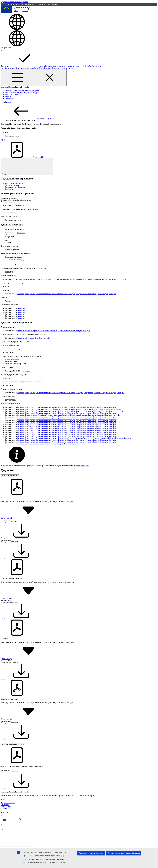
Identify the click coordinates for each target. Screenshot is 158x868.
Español (43, 66)
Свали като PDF (23, 157)
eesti (61, 66)
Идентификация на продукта (16, 183)
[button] (7, 140)
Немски (33, 294)
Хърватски (36, 331)
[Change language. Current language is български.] (18, 29)
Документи (9, 189)
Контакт (4, 816)
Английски (21, 206)
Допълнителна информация (15, 187)
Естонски (26, 279)
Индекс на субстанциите (14, 95)
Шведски (108, 279)
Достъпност (5, 809)
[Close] (2, 830)
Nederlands (19, 68)
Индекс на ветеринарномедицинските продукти (22, 93)
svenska (62, 68)
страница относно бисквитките (35, 856)
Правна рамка (6, 807)
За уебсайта (9, 98)
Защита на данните (8, 803)
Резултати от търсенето (30, 118)
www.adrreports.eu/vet (81, 466)
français (77, 66)
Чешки (20, 279)
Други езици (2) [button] (23, 518)
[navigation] (14, 2)
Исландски (115, 279)
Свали (19, 538)
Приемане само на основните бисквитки (124, 853)
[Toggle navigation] (34, 78)
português (31, 68)
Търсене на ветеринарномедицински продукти (22, 91)
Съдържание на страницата (27, 167)
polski (25, 68)
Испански (21, 294)
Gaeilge (83, 66)
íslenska (67, 68)
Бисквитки (5, 805)
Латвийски (58, 279)
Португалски (74, 279)
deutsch (57, 66)
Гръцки (46, 409)
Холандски (71, 294)
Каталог (8, 102)
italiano (93, 66)
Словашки (89, 294)
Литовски (66, 279)
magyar (9, 68)
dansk (52, 66)
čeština (48, 66)
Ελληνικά (66, 66)
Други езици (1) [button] (23, 598)
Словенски (91, 279)
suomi (57, 68)
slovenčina (43, 68)
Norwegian (124, 279)
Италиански (49, 279)
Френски (41, 279)
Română (37, 68)
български (21, 66)
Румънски (83, 279)
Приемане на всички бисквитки (91, 853)
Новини (8, 96)
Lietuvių (4, 68)
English (72, 66)
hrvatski (88, 66)
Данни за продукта (12, 185)
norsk (72, 68)
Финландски (100, 279)
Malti (14, 68)
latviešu (99, 66)
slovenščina (51, 68)
